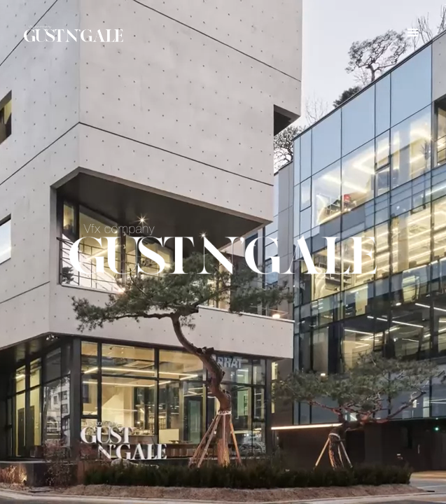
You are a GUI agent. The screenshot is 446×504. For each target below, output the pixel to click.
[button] (413, 33)
